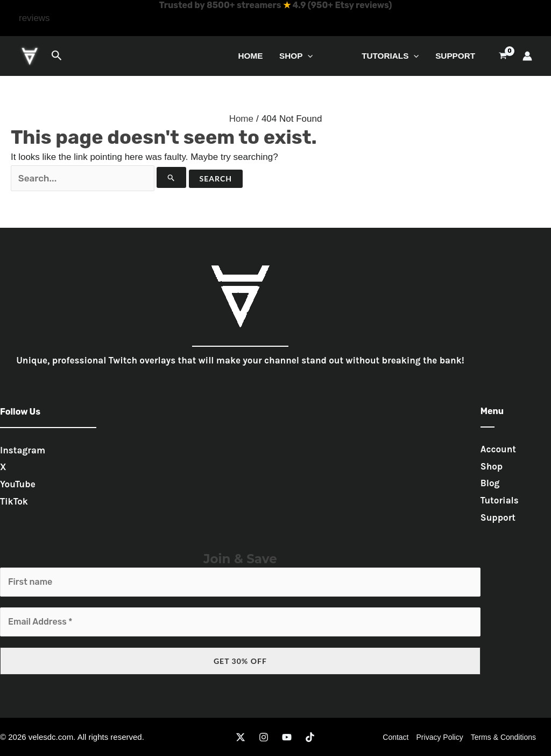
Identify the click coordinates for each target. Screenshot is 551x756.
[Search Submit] (171, 177)
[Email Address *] (240, 622)
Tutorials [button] (390, 56)
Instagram (23, 450)
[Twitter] (241, 737)
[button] (34, 18)
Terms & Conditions (503, 737)
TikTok (14, 501)
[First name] (240, 582)
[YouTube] (287, 737)
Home (250, 56)
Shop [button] (296, 56)
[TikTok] (310, 737)
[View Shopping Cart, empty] (503, 56)
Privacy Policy (440, 737)
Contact (395, 737)
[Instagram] (264, 737)
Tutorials (500, 500)
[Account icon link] (527, 56)
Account (498, 449)
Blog (490, 483)
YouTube (18, 484)
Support (455, 56)
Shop (492, 466)
